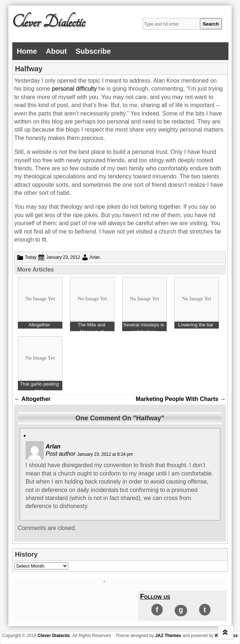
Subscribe (93, 51)
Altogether (32, 399)
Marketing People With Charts (181, 399)
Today (31, 257)
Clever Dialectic (49, 22)
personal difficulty (74, 89)
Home (27, 51)
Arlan (95, 257)
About (56, 51)
